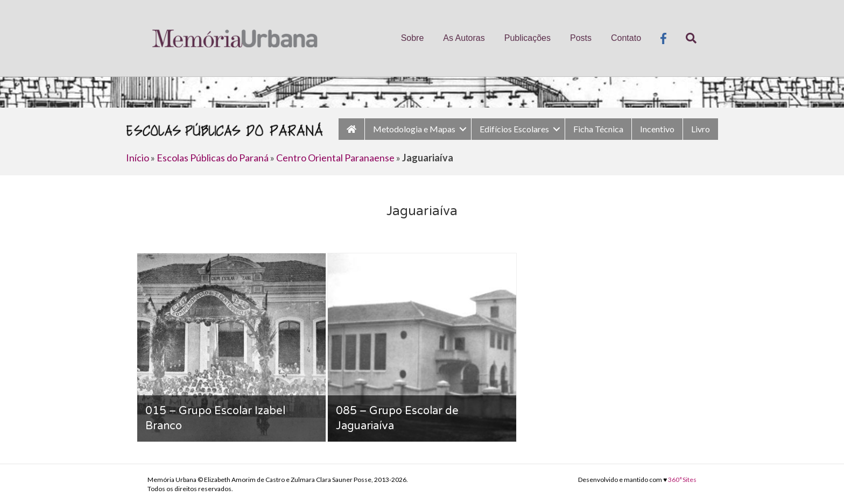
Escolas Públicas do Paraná (213, 158)
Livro (701, 129)
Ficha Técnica (598, 129)
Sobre (413, 38)
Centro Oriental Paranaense (335, 158)
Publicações (527, 38)
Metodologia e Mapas (414, 129)
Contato (626, 38)
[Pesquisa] (686, 38)
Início (138, 158)
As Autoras (464, 38)
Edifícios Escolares (514, 129)
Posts (581, 38)
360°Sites (682, 480)
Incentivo (657, 129)
